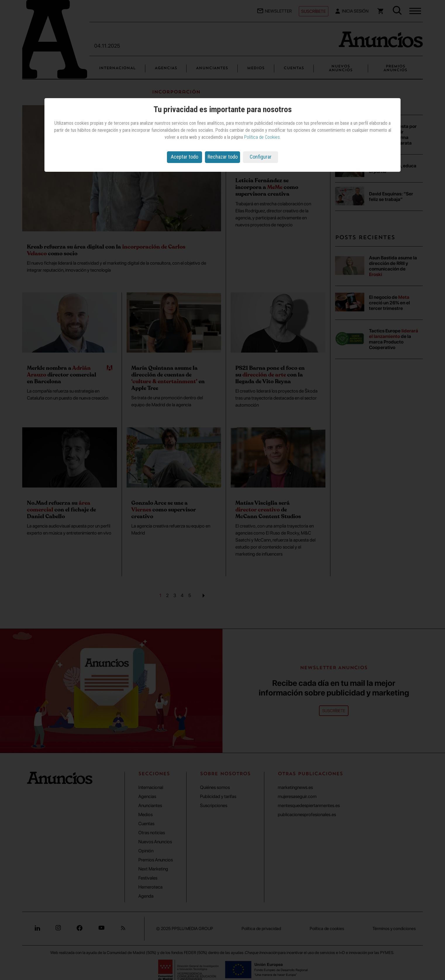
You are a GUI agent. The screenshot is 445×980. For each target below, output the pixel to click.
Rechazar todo (223, 157)
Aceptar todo (184, 157)
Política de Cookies (262, 137)
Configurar (261, 157)
